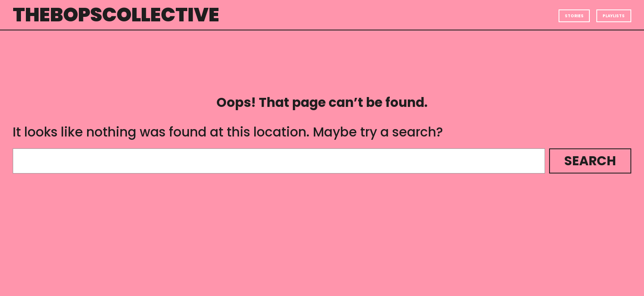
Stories (574, 16)
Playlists (614, 16)
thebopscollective (116, 15)
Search (590, 161)
